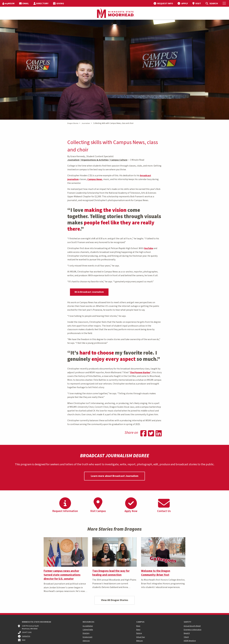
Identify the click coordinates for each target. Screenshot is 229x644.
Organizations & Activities (95, 160)
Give (24, 640)
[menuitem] (8, 3)
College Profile (88, 630)
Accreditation (88, 626)
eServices (86, 641)
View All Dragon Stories (115, 600)
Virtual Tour (141, 637)
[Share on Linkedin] (159, 434)
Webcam (140, 641)
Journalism (86, 123)
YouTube (149, 248)
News (138, 630)
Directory (86, 633)
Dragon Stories (73, 123)
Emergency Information (193, 630)
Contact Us (26, 636)
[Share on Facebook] (143, 434)
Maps (138, 626)
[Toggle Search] (212, 3)
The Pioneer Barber (140, 372)
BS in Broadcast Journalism (89, 292)
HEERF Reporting (190, 641)
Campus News (95, 179)
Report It (187, 633)
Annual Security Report (192, 626)
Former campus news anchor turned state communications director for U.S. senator (62, 575)
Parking (139, 633)
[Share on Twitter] (151, 434)
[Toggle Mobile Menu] (225, 3)
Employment (87, 637)
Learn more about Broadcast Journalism (115, 476)
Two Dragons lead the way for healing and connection (111, 573)
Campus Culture (119, 160)
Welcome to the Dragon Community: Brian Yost (156, 573)
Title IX (186, 637)
